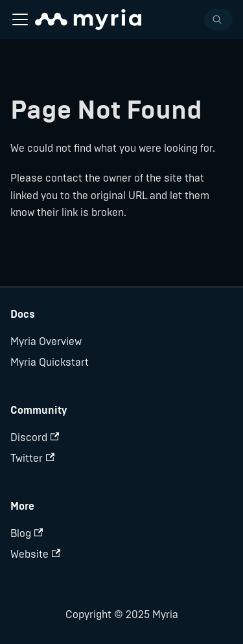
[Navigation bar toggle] (20, 19)
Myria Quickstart (50, 362)
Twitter (32, 458)
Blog (27, 533)
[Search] (218, 19)
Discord (35, 437)
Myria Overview (46, 341)
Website (35, 554)
